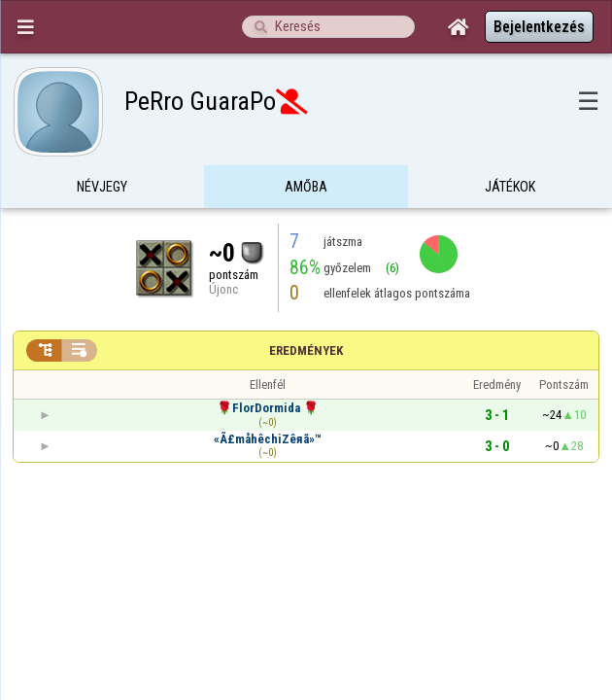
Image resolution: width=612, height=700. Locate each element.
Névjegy (102, 150)
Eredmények (306, 313)
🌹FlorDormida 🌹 (268, 370)
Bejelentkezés (539, 27)
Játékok (510, 150)
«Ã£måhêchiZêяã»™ (268, 401)
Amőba (306, 150)
